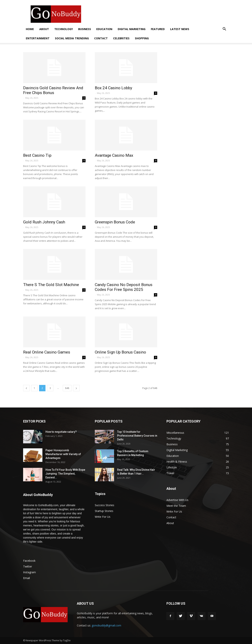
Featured (158, 29)
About (44, 29)
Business (85, 29)
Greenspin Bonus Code (115, 222)
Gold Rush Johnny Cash (44, 222)
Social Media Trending (72, 38)
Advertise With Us (177, 500)
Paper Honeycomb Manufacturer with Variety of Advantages (63, 454)
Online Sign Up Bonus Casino (120, 352)
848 (67, 388)
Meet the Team (176, 506)
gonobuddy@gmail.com (106, 625)
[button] (224, 29)
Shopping (142, 38)
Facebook (29, 561)
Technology (64, 29)
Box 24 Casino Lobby (113, 88)
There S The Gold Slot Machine (51, 285)
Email (26, 578)
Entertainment (38, 38)
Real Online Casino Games (47, 352)
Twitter (28, 566)
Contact (101, 38)
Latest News (180, 29)
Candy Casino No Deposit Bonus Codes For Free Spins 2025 (124, 287)
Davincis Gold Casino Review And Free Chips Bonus (53, 90)
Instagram (29, 572)
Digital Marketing (132, 29)
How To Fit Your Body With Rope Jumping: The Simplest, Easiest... (65, 474)
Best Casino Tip (37, 155)
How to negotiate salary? (61, 432)
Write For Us (103, 517)
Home (30, 29)
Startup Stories (104, 511)
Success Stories (105, 505)
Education (104, 29)
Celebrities (121, 38)
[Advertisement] (159, 14)
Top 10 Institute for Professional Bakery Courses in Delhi (137, 436)
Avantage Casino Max (114, 155)
